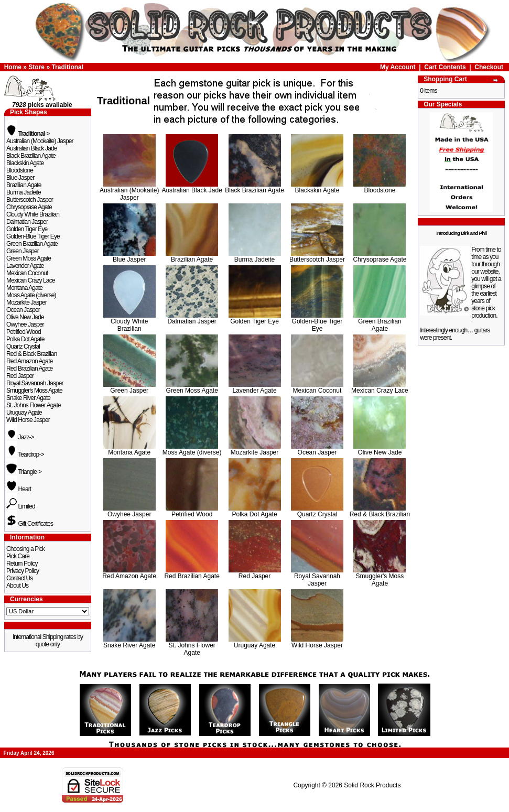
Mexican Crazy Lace (31, 280)
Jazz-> (20, 437)
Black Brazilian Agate (31, 156)
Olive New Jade (25, 317)
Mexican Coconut (27, 273)
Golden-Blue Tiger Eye (33, 236)
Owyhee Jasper (25, 324)
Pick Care (18, 556)
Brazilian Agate (24, 185)
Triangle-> (24, 472)
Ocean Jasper (23, 310)
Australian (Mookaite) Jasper (40, 141)
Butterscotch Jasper (30, 200)
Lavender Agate (25, 266)
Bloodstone (20, 170)
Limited (21, 506)
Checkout (489, 67)
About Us (17, 586)
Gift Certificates (30, 524)
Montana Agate (24, 288)
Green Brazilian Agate (32, 244)
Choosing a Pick (25, 549)
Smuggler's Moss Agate (34, 391)
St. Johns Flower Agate (34, 405)
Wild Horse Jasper (28, 420)
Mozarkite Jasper (26, 302)
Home (13, 67)
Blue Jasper (20, 178)
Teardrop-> (25, 454)
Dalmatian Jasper (27, 222)
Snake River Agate (28, 398)
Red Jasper (20, 376)
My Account (398, 67)
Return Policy (22, 564)
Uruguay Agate (24, 413)
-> (28, 134)
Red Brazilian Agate (29, 369)
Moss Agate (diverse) (31, 295)
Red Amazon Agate (29, 361)
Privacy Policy (23, 571)
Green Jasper (23, 251)
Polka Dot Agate (25, 339)
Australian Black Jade (32, 148)
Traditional (67, 67)
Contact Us (19, 578)
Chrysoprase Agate (29, 207)
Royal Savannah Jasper (35, 383)
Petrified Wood (24, 332)
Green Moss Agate (29, 258)
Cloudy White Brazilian (33, 214)
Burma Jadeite (24, 192)
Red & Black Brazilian (31, 354)
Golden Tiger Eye (27, 229)
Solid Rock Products (372, 785)
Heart (19, 489)
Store (36, 67)
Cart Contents (445, 67)
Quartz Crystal (23, 347)
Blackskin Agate (25, 163)
